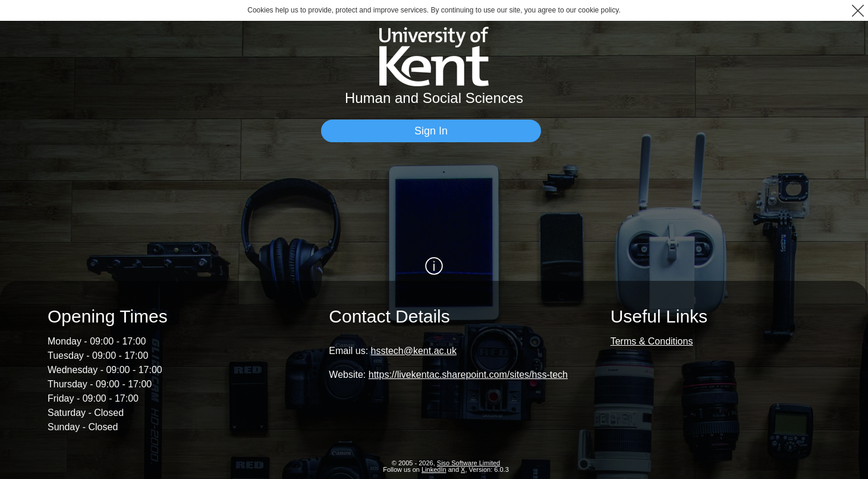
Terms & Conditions (652, 341)
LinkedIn (434, 469)
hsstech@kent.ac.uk (414, 351)
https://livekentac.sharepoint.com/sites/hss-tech (468, 375)
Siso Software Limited (468, 463)
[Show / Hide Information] (434, 266)
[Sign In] (431, 131)
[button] (858, 10)
